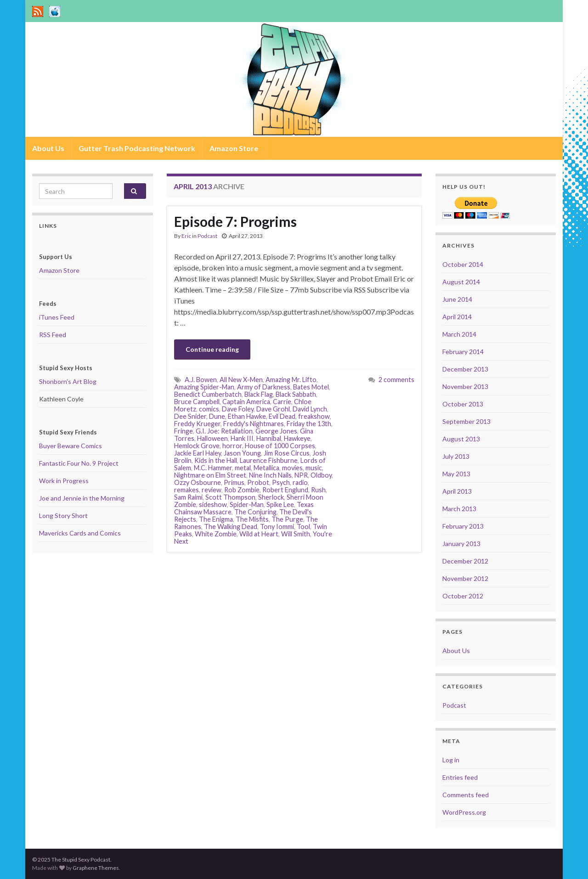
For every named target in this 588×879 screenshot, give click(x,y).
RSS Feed (53, 335)
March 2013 (459, 509)
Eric (186, 236)
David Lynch (310, 409)
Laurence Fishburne (269, 460)
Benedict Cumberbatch (208, 394)
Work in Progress (64, 481)
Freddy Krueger (197, 424)
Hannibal (269, 438)
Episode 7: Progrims (235, 221)
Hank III (242, 438)
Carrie (282, 402)
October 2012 (463, 596)
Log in (451, 760)
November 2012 (465, 578)
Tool (303, 527)
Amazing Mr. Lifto (291, 380)
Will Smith (296, 534)
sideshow (213, 504)
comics (209, 409)
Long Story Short (63, 516)
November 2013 (465, 386)
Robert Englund (285, 490)
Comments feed (466, 795)
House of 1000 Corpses (280, 446)
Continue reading (212, 349)
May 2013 (456, 474)
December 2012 (465, 561)
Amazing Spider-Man (204, 387)
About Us (48, 148)
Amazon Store (234, 148)
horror (232, 446)
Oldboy (321, 475)
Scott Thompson (230, 497)
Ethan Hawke (247, 416)
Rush (318, 490)
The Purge (287, 519)
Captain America (246, 402)
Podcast (207, 236)
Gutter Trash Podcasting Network (137, 148)
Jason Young (242, 453)
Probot (258, 482)
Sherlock (271, 497)
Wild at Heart (259, 534)
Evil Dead (282, 416)
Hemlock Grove (197, 446)
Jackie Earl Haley (198, 453)
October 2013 (463, 404)
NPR (301, 475)
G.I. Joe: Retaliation (224, 431)
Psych (281, 482)
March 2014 (459, 334)
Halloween (212, 438)
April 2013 (457, 491)
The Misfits (252, 519)
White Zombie (216, 534)
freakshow (314, 416)
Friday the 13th (309, 424)
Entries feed (460, 777)
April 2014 (457, 317)
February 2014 (463, 352)
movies (292, 468)
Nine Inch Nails (270, 475)
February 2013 (463, 526)
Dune (217, 416)
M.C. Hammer (213, 468)
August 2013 (461, 439)
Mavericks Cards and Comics (80, 533)
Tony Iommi (277, 527)
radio (300, 482)
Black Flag (259, 394)
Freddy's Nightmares (254, 424)
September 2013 (466, 421)
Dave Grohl (273, 409)
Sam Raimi (188, 497)
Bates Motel (311, 387)
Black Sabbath (296, 394)
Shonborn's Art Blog (68, 381)
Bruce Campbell (197, 402)
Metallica (266, 468)
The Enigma (216, 519)
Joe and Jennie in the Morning (82, 498)
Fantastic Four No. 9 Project (79, 463)
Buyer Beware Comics (71, 446)
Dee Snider (190, 416)
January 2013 (461, 544)
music (314, 468)
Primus (234, 482)
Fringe (184, 431)
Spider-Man (247, 504)
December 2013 (465, 369)
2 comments (396, 380)
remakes (187, 490)
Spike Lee (280, 504)
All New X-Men (241, 380)
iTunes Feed (57, 317)
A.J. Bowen (201, 380)
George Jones (276, 431)
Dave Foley (238, 409)
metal (243, 468)
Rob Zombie (242, 490)
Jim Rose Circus (287, 453)
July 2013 (456, 456)
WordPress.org (464, 812)
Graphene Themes (96, 868)
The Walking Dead (231, 527)
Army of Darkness (264, 387)
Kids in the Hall (216, 460)
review (212, 490)
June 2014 (457, 299)
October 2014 (463, 264)
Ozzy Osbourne (198, 482)
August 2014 (461, 282)
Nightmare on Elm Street (210, 475)
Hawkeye (297, 438)
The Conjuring (255, 512)
